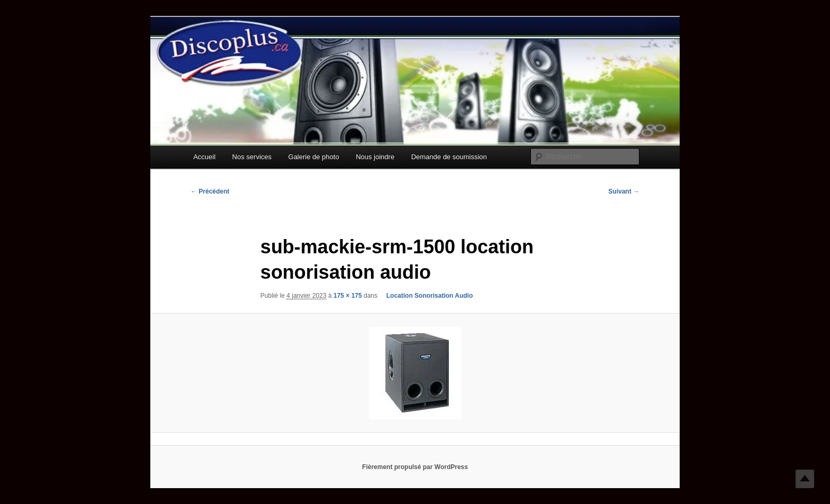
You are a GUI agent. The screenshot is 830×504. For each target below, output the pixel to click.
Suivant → (624, 191)
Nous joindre (375, 157)
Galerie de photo (314, 157)
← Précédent (210, 191)
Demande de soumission (449, 157)
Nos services (252, 157)
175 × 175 (348, 296)
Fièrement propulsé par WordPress (415, 467)
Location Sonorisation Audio (426, 296)
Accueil (204, 157)
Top (805, 479)
